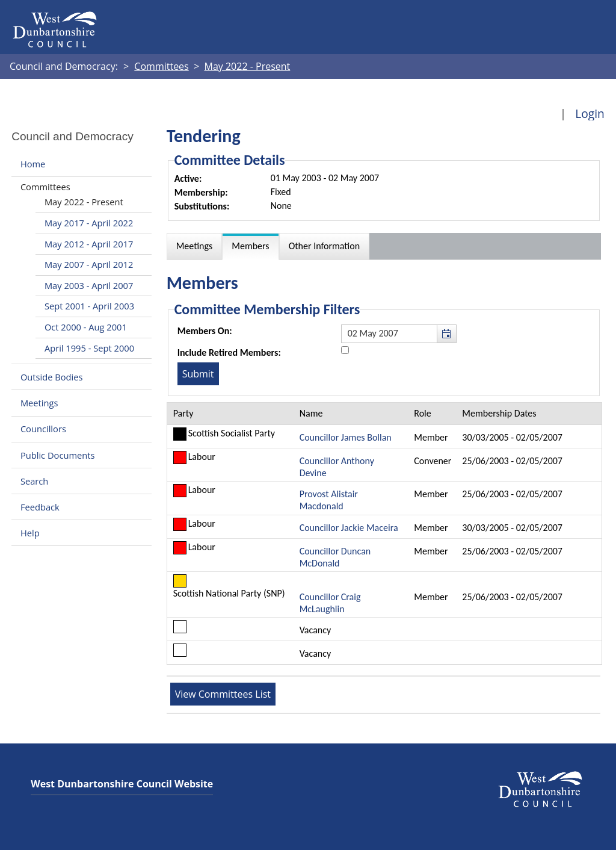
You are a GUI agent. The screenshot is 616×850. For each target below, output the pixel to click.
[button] (446, 333)
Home (33, 164)
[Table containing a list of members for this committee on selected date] (385, 534)
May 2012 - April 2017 (89, 244)
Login (590, 113)
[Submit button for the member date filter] (198, 374)
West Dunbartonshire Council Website (122, 784)
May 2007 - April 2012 (89, 264)
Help (30, 533)
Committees (45, 187)
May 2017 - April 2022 (89, 223)
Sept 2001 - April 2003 (89, 306)
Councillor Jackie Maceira (349, 528)
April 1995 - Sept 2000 (89, 348)
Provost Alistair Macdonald (329, 500)
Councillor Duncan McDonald (335, 557)
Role (422, 413)
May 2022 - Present (84, 202)
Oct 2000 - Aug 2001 (86, 327)
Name (311, 413)
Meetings (39, 403)
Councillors (43, 429)
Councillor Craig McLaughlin (330, 603)
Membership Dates (499, 413)
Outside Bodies (52, 377)
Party (183, 413)
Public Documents (58, 455)
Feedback (40, 507)
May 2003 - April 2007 (89, 285)
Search (34, 481)
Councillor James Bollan (346, 437)
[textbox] (399, 333)
